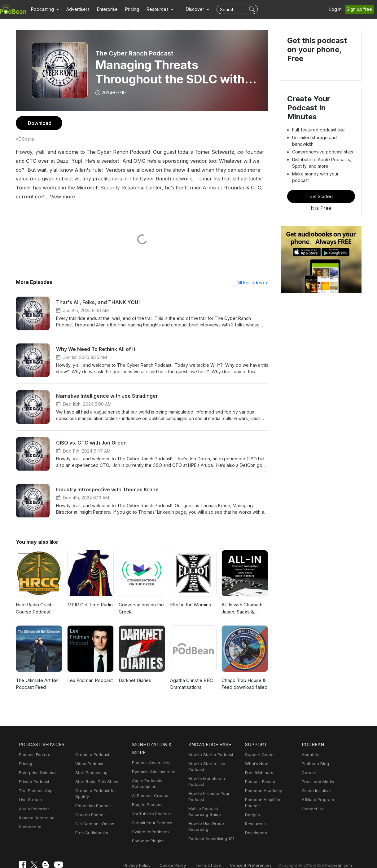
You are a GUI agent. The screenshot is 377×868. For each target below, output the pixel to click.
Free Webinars (258, 764)
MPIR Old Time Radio (90, 596)
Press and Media (317, 773)
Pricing (128, 9)
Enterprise (104, 9)
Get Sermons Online (94, 815)
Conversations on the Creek (141, 600)
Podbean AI (29, 818)
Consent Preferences (259, 856)
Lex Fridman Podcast (89, 672)
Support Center (259, 746)
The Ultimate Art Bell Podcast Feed (37, 675)
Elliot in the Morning (191, 596)
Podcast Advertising (150, 754)
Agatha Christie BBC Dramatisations (191, 675)
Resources (255, 809)
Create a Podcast (91, 746)
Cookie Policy (187, 856)
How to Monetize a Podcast (213, 770)
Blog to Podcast (146, 796)
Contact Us (312, 800)
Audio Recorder (33, 800)
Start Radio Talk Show (95, 773)
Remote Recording (36, 809)
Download (39, 123)
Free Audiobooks (91, 824)
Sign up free (361, 9)
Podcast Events (259, 773)
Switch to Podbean (149, 823)
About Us (310, 746)
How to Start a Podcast (209, 746)
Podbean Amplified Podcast (270, 791)
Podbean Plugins (147, 832)
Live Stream (30, 791)
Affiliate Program (317, 791)
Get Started (321, 181)
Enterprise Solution (36, 764)
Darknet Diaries (135, 672)
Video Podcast (88, 755)
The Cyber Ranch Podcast (134, 53)
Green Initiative (316, 782)
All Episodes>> (254, 274)
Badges (252, 800)
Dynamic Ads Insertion (152, 763)
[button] (44, 9)
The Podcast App (34, 782)
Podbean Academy (262, 782)
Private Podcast (33, 773)
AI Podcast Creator (149, 787)
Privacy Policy (153, 856)
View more (209, 187)
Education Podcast (92, 797)
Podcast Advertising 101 (210, 824)
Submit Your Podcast (151, 814)
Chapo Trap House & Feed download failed (244, 675)
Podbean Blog (315, 755)
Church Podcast (90, 806)
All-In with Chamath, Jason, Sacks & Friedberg (242, 600)
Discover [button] (189, 9)
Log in (338, 9)
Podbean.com (340, 856)
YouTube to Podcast (150, 805)
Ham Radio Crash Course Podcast (34, 600)
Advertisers (76, 9)
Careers (309, 764)
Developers (255, 818)
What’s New (256, 755)
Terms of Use (219, 856)
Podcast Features (35, 746)
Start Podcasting (90, 764)
